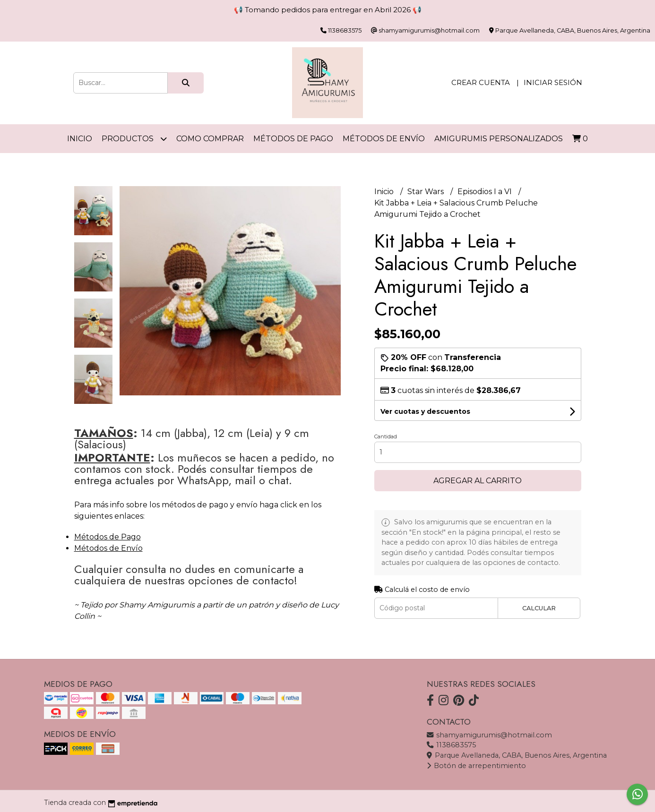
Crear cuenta (481, 82)
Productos (134, 139)
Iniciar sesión (553, 82)
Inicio (80, 139)
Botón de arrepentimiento (476, 766)
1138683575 (451, 745)
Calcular (539, 608)
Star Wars (427, 192)
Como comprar (210, 139)
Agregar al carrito (478, 481)
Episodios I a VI (486, 192)
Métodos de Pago (293, 139)
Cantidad (386, 436)
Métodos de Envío (384, 139)
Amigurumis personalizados (499, 139)
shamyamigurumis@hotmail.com (489, 735)
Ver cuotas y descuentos (425, 411)
